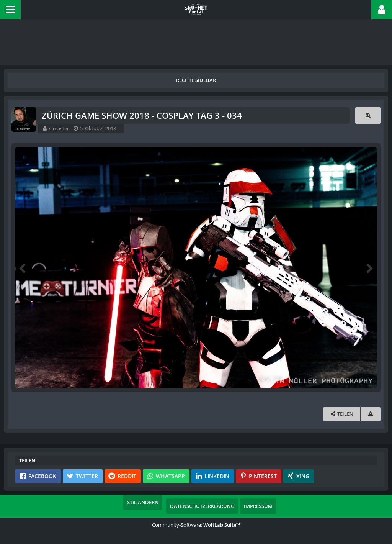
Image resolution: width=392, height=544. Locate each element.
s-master (59, 128)
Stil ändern (143, 502)
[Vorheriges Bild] (23, 268)
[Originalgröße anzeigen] (368, 116)
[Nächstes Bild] (369, 268)
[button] (10, 10)
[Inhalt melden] (371, 414)
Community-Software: (196, 525)
